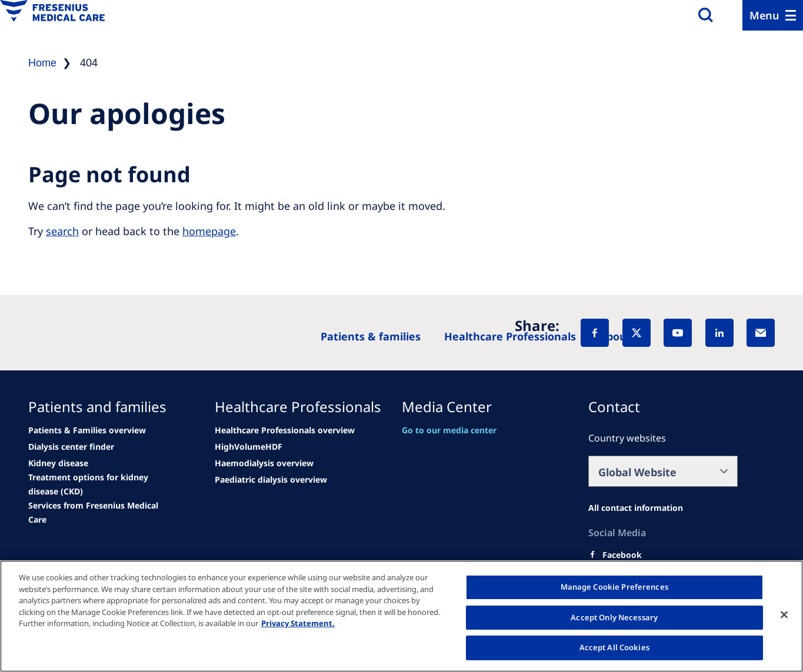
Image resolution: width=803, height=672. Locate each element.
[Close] (784, 615)
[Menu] (773, 15)
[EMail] (761, 333)
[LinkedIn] (719, 333)
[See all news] (71, 447)
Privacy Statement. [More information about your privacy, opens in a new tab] (298, 623)
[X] (637, 333)
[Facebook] (595, 333)
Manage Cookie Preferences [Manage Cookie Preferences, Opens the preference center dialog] (614, 587)
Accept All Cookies (614, 647)
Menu (764, 15)
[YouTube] (678, 333)
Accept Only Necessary (614, 617)
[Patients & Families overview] (87, 430)
